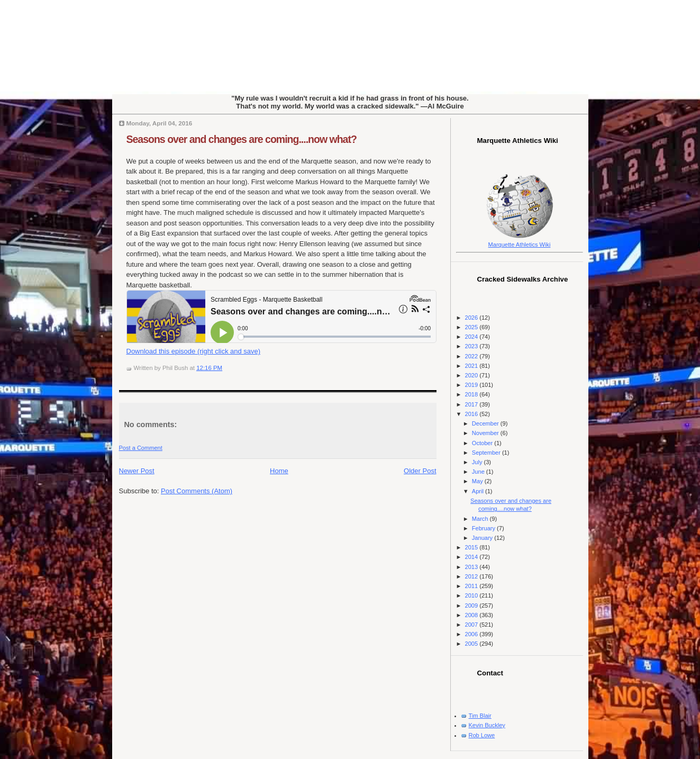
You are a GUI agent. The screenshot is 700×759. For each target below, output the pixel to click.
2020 (472, 375)
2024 (472, 337)
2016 (472, 414)
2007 (472, 625)
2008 (472, 615)
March (481, 519)
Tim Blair (480, 716)
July (478, 462)
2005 (472, 644)
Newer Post (137, 471)
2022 (472, 356)
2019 (472, 385)
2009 (472, 606)
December (486, 423)
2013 (472, 567)
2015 (472, 547)
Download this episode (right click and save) (194, 351)
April (479, 491)
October (483, 443)
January (483, 538)
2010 (472, 595)
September (487, 453)
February (484, 528)
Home (279, 471)
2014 (472, 557)
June (479, 472)
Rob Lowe (482, 735)
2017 (472, 404)
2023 (472, 346)
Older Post (420, 471)
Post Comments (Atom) (197, 491)
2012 (472, 576)
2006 (472, 634)
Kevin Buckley (487, 725)
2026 (472, 318)
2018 (472, 394)
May (478, 481)
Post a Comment (141, 448)
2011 (472, 586)
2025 (472, 327)
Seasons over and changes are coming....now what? (242, 139)
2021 (472, 366)
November (486, 433)
